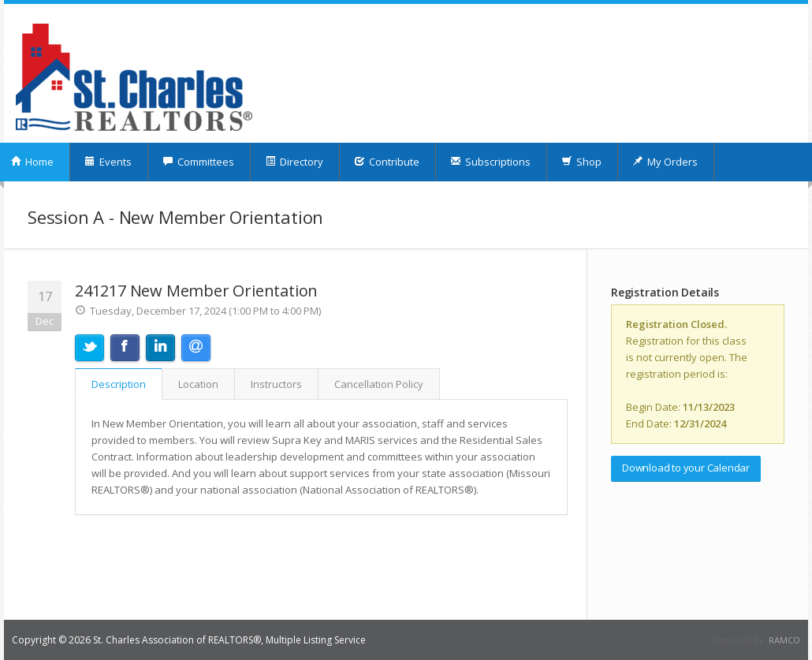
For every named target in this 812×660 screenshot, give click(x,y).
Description (119, 384)
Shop (581, 162)
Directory (294, 162)
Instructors (276, 384)
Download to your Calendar (686, 468)
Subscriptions (490, 162)
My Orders (665, 162)
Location (198, 384)
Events (108, 162)
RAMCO (784, 640)
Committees (198, 162)
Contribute (387, 162)
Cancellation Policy (379, 384)
